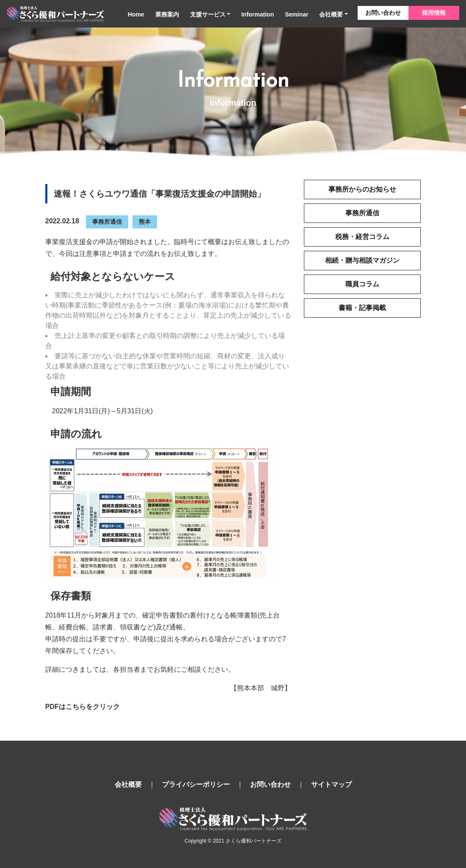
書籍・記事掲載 (362, 308)
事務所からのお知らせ (362, 189)
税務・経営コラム (362, 237)
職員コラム (362, 284)
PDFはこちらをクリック (83, 707)
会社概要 (331, 14)
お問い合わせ (383, 13)
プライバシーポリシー (196, 784)
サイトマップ (331, 784)
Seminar (296, 14)
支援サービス (208, 14)
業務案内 (167, 14)
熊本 (145, 222)
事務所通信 (107, 222)
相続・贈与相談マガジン (362, 260)
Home (136, 14)
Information (258, 14)
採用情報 (434, 13)
